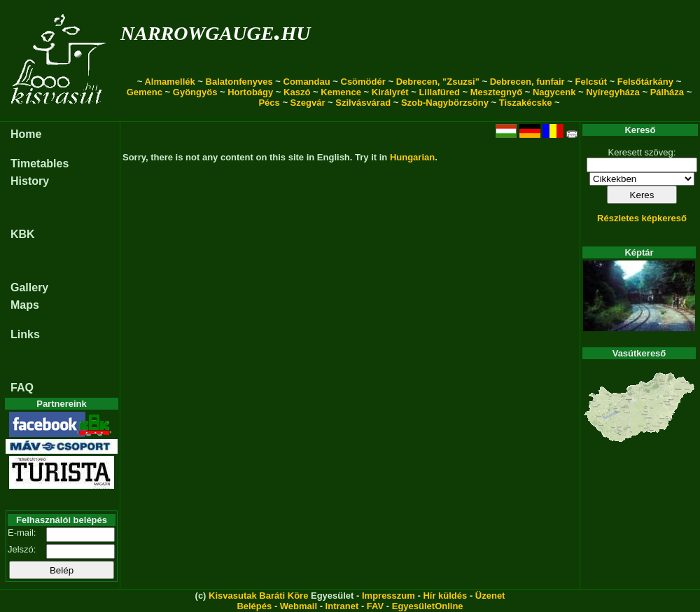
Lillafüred (439, 92)
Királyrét (390, 92)
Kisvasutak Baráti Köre (258, 596)
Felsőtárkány (645, 82)
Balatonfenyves (239, 82)
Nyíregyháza (613, 92)
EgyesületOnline (428, 606)
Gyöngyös (195, 92)
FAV (375, 606)
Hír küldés (445, 596)
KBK (23, 234)
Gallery (29, 287)
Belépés (254, 606)
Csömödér (363, 82)
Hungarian (412, 157)
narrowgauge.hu (215, 30)
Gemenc (145, 92)
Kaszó (297, 92)
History (30, 181)
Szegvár (308, 103)
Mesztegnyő (496, 92)
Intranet (342, 606)
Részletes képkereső (642, 218)
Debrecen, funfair (527, 82)
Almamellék (169, 82)
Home (26, 134)
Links (25, 334)
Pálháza (667, 92)
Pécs (269, 103)
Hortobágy (250, 92)
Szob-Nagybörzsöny (445, 103)
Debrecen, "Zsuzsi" (438, 82)
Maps (25, 305)
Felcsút (591, 82)
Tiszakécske (526, 103)
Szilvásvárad (363, 103)
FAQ (22, 388)
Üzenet (490, 596)
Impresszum (388, 596)
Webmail (299, 606)
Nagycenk (554, 92)
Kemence (341, 92)
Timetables (40, 164)
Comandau (307, 82)
